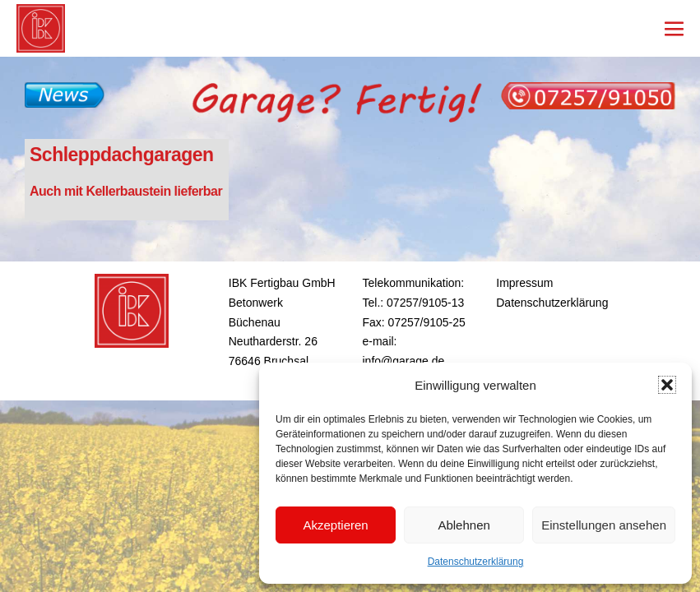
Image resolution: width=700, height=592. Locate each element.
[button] (667, 385)
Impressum (524, 283)
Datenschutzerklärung (476, 562)
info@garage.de (404, 361)
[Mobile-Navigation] (674, 28)
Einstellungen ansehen (604, 525)
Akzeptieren (335, 525)
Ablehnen (464, 525)
